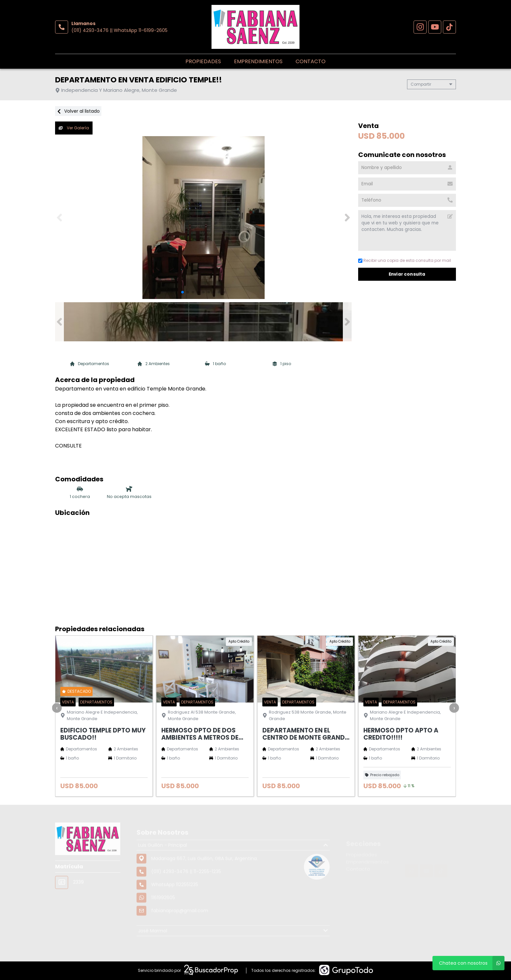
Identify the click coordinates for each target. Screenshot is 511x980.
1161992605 (163, 919)
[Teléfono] (407, 200)
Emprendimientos (258, 61)
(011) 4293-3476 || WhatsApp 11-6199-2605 (119, 30)
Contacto (311, 61)
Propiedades (203, 61)
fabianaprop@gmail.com (180, 932)
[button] (347, 218)
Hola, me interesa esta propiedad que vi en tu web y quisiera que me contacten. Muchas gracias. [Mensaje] (407, 230)
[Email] (407, 184)
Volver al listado (78, 111)
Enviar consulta (407, 274)
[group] (203, 218)
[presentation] (57, 708)
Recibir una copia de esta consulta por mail (405, 260)
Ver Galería (74, 128)
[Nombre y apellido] (407, 168)
